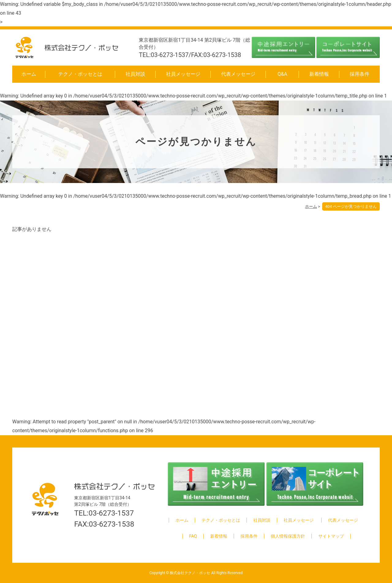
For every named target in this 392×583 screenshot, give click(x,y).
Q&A (282, 74)
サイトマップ (331, 536)
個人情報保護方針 (288, 536)
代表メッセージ (238, 74)
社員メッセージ (183, 74)
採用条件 (360, 74)
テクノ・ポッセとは (80, 74)
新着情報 (319, 74)
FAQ (193, 536)
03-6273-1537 (111, 513)
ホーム (29, 74)
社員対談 (135, 74)
